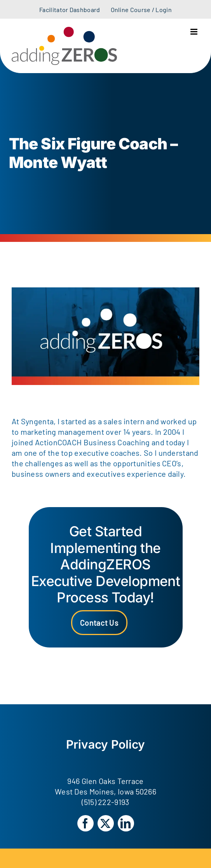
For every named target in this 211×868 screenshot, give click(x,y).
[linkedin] (126, 823)
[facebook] (85, 823)
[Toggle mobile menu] (194, 32)
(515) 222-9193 (105, 802)
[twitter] (106, 823)
